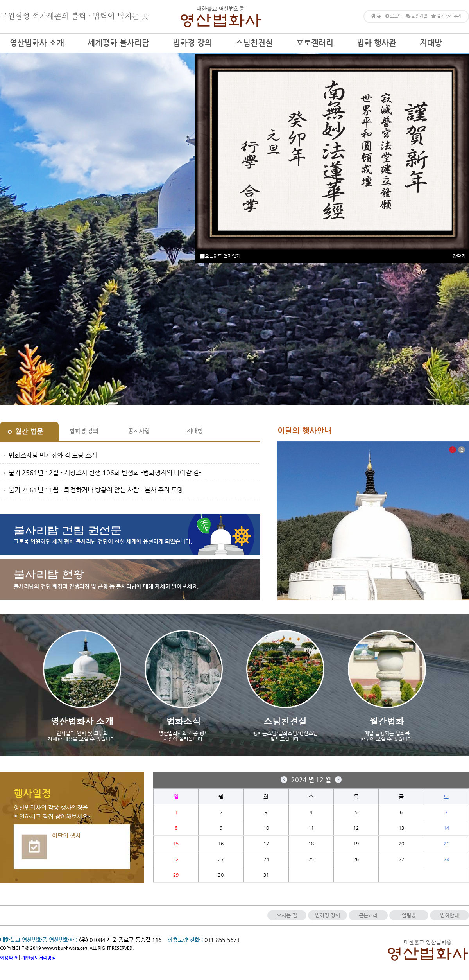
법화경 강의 (192, 43)
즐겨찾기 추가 (446, 16)
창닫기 (459, 256)
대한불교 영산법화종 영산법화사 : (39, 940)
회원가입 (416, 16)
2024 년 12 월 (311, 780)
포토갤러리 (315, 43)
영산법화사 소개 (37, 43)
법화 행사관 (377, 43)
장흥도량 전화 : (185, 940)
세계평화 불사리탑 (118, 43)
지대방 (431, 43)
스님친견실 (254, 43)
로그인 (393, 16)
